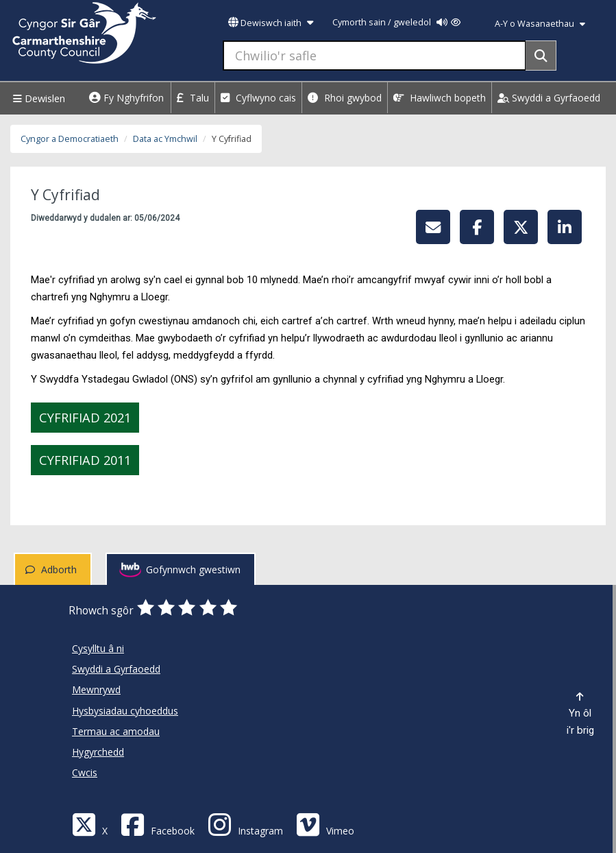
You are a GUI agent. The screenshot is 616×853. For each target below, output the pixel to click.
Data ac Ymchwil (165, 139)
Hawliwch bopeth (440, 98)
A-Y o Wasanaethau (540, 24)
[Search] (541, 56)
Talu (193, 98)
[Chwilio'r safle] (374, 56)
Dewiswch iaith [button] (271, 23)
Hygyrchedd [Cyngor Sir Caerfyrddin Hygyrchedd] (98, 752)
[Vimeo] (325, 824)
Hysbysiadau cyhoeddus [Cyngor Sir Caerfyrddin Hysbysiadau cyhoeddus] (125, 711)
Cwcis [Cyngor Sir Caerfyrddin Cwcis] (85, 772)
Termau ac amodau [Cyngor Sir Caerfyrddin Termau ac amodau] (116, 731)
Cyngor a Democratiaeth (70, 139)
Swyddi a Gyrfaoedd (549, 98)
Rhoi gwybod (345, 98)
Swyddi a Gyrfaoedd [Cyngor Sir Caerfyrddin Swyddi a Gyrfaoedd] (116, 669)
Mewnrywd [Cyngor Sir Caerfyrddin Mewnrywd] (96, 689)
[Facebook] (158, 824)
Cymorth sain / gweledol (396, 22)
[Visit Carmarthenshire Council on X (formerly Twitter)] (90, 824)
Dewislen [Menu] (37, 98)
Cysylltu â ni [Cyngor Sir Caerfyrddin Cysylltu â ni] (98, 648)
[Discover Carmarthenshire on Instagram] (245, 824)
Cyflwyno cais (258, 98)
